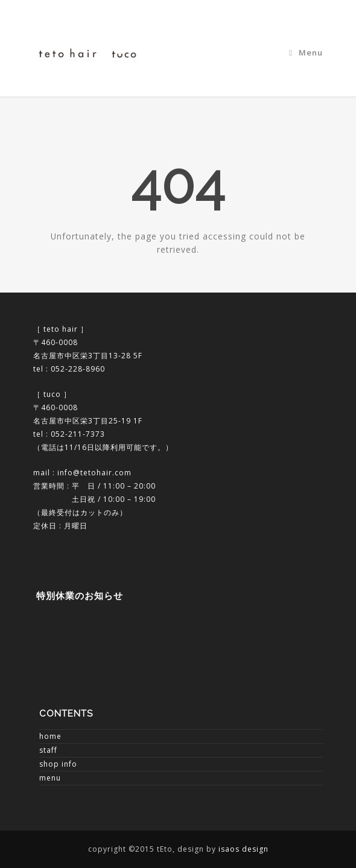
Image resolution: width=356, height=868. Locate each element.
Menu (306, 52)
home (50, 736)
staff (48, 750)
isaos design (243, 849)
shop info (58, 764)
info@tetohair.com (94, 473)
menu (50, 778)
